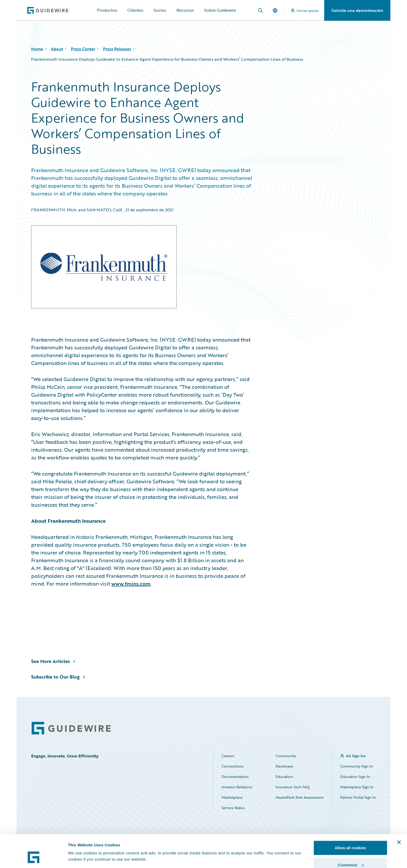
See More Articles (50, 661)
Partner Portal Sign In (358, 797)
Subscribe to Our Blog (55, 677)
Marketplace (232, 797)
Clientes (135, 10)
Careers (228, 756)
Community (286, 756)
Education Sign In (355, 777)
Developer (284, 766)
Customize (351, 837)
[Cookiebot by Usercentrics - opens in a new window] (34, 858)
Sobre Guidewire (220, 10)
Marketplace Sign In (357, 787)
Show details (80, 846)
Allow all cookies (351, 820)
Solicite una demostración (357, 10)
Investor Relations (237, 787)
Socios (160, 10)
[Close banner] (399, 815)
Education (284, 777)
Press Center (83, 49)
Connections (233, 766)
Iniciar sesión (305, 11)
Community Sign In (357, 766)
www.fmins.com (131, 584)
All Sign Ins (356, 756)
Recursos (185, 10)
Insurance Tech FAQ (293, 787)
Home (37, 49)
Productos (107, 10)
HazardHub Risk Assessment (300, 797)
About (57, 49)
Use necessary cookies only (350, 854)
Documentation (235, 777)
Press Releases (117, 49)
